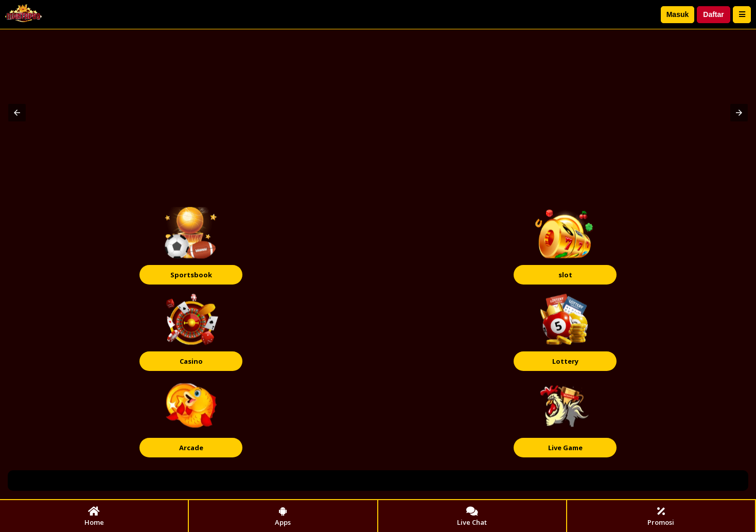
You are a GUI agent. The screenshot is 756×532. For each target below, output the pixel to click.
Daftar (713, 14)
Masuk (678, 14)
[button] (17, 113)
